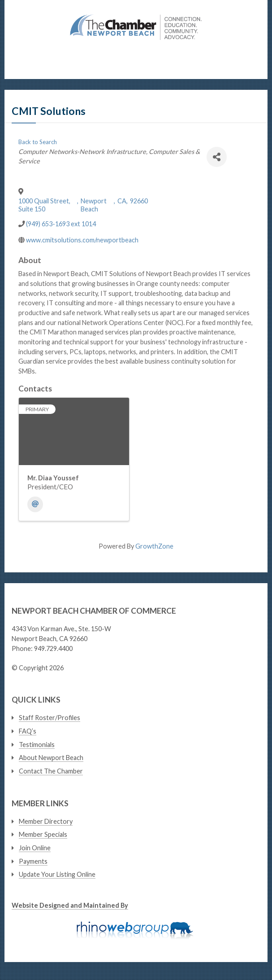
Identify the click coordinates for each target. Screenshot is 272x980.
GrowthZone (154, 546)
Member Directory (46, 821)
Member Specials (43, 834)
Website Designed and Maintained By (70, 905)
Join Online (35, 848)
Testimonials (37, 745)
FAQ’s (28, 731)
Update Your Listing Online (57, 874)
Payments (33, 861)
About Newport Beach (51, 758)
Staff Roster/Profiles (50, 718)
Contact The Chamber (51, 771)
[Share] (217, 157)
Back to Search (38, 142)
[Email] (35, 504)
